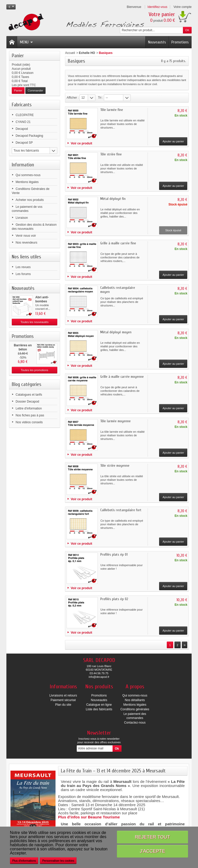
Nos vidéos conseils (29, 422)
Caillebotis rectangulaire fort (121, 510)
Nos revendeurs (26, 243)
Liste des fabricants (99, 709)
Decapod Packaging (29, 136)
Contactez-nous (135, 723)
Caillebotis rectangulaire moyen (118, 290)
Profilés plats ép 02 (114, 599)
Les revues (23, 267)
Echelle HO (87, 53)
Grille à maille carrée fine (118, 243)
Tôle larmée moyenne (115, 421)
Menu (26, 42)
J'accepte (153, 851)
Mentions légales (27, 182)
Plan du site (63, 705)
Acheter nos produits (30, 200)
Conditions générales (135, 709)
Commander (35, 90)
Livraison (22, 218)
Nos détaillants (135, 700)
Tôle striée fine (111, 154)
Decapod (22, 129)
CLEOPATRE (25, 115)
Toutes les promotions (35, 370)
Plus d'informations (24, 861)
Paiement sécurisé (63, 700)
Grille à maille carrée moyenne (122, 377)
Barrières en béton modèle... (23, 349)
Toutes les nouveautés (34, 322)
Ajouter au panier (173, 141)
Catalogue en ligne (99, 705)
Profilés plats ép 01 (114, 555)
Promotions (180, 42)
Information (23, 165)
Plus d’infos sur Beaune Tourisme (89, 817)
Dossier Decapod (27, 402)
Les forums (23, 274)
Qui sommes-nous (28, 175)
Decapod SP (24, 143)
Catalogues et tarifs (29, 395)
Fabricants (22, 105)
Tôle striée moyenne (115, 466)
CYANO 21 (23, 122)
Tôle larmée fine (112, 110)
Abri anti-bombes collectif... (42, 301)
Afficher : (73, 98)
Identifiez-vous (157, 7)
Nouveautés (157, 42)
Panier (18, 56)
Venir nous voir (26, 236)
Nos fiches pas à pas (30, 415)
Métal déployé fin (113, 199)
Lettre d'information (29, 408)
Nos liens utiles (26, 257)
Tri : (101, 98)
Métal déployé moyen (116, 332)
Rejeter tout (152, 837)
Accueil (70, 53)
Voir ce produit (81, 143)
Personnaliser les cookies (58, 861)
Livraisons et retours (63, 695)
